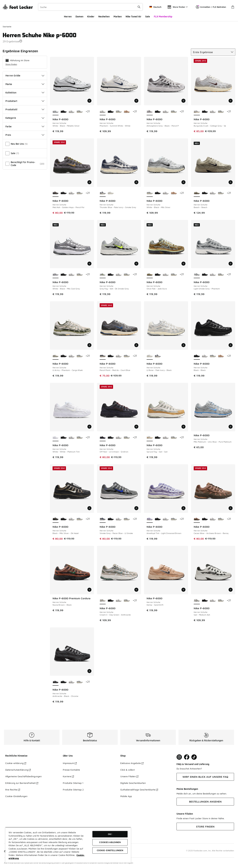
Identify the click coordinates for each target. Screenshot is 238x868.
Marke (25, 84)
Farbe (25, 126)
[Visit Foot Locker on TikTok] (194, 757)
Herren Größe (25, 75)
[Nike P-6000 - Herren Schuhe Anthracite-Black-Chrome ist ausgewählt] (56, 682)
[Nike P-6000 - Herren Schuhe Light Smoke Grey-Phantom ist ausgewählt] (197, 275)
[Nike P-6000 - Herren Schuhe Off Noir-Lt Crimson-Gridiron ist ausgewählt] (103, 438)
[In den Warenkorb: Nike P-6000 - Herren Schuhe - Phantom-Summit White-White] (136, 101)
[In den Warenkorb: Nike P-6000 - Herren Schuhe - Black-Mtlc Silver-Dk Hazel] (89, 508)
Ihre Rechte (13, 790)
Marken (118, 16)
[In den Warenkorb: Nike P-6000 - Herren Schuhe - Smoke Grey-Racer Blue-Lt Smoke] (136, 508)
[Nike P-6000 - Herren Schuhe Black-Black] (64, 112)
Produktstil (25, 109)
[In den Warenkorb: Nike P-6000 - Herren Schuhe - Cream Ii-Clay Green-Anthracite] (136, 590)
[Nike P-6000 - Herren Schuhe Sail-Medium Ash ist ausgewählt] (197, 601)
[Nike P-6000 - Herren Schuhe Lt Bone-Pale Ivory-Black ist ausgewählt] (150, 356)
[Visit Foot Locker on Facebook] (187, 757)
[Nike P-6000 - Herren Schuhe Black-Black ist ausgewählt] (197, 356)
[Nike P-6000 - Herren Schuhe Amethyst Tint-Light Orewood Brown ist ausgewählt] (150, 519)
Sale (148, 16)
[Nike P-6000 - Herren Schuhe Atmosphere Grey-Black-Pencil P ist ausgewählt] (150, 112)
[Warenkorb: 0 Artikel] (233, 7)
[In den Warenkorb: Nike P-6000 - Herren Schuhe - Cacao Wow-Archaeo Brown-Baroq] (231, 508)
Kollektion (25, 93)
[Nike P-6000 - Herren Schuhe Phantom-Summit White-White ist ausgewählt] (103, 112)
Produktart (25, 101)
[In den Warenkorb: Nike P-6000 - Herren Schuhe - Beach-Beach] (231, 182)
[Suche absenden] (139, 7)
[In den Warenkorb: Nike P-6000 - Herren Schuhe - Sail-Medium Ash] (231, 590)
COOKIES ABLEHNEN (110, 842)
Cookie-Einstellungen (16, 796)
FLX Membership (163, 16)
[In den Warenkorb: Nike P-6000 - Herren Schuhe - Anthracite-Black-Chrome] (89, 671)
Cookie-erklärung (16, 763)
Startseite (7, 27)
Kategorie (25, 118)
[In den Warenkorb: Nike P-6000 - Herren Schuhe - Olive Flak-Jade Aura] (183, 264)
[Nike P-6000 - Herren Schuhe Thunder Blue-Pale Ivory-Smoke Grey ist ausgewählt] (103, 193)
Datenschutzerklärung (18, 770)
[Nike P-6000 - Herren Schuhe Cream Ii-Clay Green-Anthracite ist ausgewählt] (103, 601)
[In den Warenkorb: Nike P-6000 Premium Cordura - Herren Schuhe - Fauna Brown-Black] (89, 590)
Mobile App (126, 796)
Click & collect (128, 770)
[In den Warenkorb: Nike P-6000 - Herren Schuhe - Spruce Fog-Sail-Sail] (183, 427)
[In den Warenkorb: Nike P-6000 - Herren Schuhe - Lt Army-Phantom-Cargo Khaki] (89, 345)
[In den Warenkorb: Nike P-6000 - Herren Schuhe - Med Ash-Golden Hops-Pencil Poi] (89, 182)
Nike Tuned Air (133, 16)
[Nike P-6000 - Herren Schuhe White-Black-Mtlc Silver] (80, 112)
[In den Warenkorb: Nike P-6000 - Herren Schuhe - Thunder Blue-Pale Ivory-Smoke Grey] (136, 182)
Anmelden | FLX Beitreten (211, 7)
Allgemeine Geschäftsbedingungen (23, 776)
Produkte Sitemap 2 (73, 790)
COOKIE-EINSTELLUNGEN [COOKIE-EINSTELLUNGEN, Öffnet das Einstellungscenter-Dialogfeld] (110, 850)
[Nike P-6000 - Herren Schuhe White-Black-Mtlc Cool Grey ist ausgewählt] (56, 275)
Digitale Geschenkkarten (133, 783)
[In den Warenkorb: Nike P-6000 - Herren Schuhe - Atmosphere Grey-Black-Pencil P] (183, 101)
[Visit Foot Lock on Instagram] (179, 757)
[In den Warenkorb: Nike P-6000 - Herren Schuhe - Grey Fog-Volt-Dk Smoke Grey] (136, 264)
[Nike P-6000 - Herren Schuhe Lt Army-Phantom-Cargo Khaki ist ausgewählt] (56, 356)
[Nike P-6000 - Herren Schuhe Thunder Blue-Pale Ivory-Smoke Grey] (158, 356)
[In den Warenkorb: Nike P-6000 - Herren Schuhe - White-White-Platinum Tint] (89, 427)
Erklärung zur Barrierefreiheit (22, 783)
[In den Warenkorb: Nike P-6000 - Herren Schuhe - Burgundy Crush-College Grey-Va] (231, 101)
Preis (25, 135)
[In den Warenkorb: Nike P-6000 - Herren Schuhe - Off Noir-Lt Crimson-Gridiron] (136, 427)
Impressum (70, 763)
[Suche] (90, 7)
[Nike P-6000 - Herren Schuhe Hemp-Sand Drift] (127, 112)
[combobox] (90, 7)
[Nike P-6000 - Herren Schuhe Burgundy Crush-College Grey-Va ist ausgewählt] (197, 112)
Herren (68, 16)
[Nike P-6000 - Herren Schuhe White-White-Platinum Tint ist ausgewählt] (56, 438)
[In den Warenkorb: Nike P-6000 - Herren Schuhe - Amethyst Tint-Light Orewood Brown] (183, 508)
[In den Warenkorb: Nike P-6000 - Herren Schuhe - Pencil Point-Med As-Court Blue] (136, 345)
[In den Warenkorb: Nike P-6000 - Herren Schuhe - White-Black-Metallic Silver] (89, 101)
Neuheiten (104, 16)
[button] (21, 41)
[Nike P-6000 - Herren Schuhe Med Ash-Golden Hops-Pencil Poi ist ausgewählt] (56, 193)
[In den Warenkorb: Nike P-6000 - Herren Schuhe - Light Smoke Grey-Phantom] (231, 264)
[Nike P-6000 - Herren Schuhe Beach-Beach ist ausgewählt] (197, 193)
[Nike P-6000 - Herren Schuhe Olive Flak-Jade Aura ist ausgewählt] (150, 275)
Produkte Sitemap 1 (73, 783)
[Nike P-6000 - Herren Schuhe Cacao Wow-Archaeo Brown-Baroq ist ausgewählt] (197, 519)
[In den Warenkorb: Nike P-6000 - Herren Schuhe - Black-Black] (231, 345)
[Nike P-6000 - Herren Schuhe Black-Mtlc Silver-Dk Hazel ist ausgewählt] (56, 519)
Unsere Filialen (129, 776)
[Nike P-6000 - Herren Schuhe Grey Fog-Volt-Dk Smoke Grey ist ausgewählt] (103, 275)
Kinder (91, 16)
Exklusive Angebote (132, 763)
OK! (110, 834)
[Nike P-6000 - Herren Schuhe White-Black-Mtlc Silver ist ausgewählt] (150, 193)
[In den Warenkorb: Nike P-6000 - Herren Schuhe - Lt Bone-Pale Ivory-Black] (183, 345)
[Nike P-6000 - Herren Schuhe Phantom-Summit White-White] (72, 112)
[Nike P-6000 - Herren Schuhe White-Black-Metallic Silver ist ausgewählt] (56, 112)
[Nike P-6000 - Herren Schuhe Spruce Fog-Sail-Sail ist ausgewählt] (150, 438)
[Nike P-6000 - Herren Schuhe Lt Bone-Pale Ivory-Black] (111, 193)
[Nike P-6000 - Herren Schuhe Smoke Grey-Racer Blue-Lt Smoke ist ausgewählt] (103, 519)
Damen (79, 16)
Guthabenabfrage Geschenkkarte (139, 790)
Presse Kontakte (71, 770)
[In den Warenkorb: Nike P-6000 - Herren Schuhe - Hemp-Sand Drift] (183, 590)
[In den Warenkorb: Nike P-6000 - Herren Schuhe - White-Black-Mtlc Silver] (183, 182)
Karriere (68, 776)
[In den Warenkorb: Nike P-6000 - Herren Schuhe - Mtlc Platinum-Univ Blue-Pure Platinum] (231, 427)
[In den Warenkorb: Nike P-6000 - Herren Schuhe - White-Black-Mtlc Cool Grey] (89, 264)
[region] (68, 845)
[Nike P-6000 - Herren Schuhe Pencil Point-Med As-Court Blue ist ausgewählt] (103, 356)
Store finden (11, 64)
